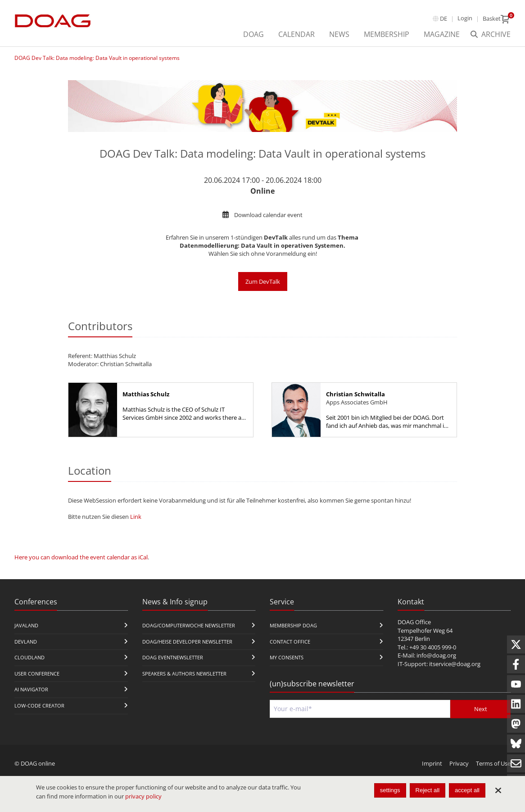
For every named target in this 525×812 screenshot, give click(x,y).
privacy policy (143, 796)
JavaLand (26, 625)
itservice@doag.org (455, 664)
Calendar (296, 34)
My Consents (287, 657)
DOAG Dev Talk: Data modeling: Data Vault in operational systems (97, 58)
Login (465, 18)
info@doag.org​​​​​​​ (436, 655)
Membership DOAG (293, 625)
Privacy (459, 763)
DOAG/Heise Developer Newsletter (187, 642)
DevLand (26, 642)
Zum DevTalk (263, 281)
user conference (37, 674)
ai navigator (31, 689)
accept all (467, 790)
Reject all (428, 790)
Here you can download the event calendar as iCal (81, 557)
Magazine (442, 34)
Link (136, 517)
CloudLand (29, 657)
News (339, 34)
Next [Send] (481, 709)
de (444, 18)
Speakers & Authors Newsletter (184, 674)
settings (390, 790)
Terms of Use (493, 763)
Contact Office (290, 642)
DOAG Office (414, 622)
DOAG (253, 34)
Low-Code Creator (39, 705)
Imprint (432, 763)
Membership (387, 34)
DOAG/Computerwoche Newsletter (189, 625)
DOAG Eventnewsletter (173, 657)
